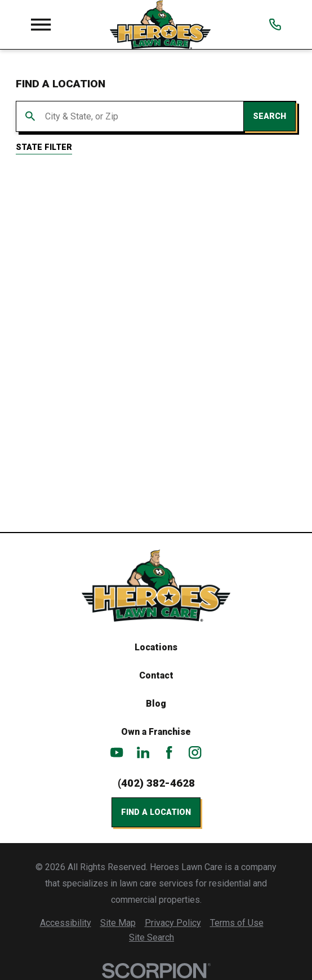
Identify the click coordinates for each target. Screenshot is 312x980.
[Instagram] (195, 752)
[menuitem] (66, 923)
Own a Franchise (156, 732)
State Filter (44, 147)
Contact (156, 675)
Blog (156, 704)
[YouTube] (117, 752)
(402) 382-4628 (156, 783)
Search (269, 116)
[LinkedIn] (143, 752)
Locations (156, 647)
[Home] (160, 25)
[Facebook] (169, 752)
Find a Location (156, 812)
